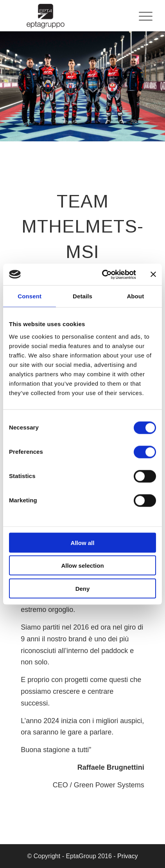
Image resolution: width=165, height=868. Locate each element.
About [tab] (135, 296)
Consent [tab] (30, 296)
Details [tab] (82, 296)
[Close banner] (153, 274)
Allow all (83, 542)
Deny (83, 588)
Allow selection (82, 566)
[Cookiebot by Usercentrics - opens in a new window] (103, 274)
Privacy (127, 856)
